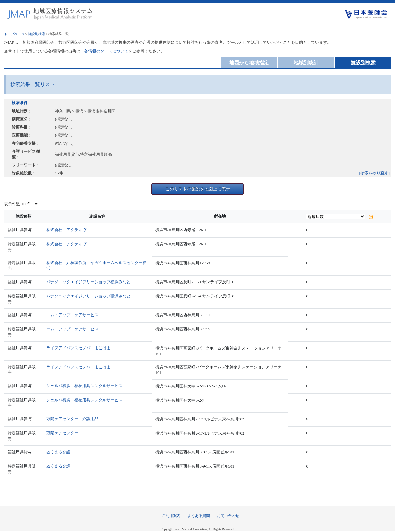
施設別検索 (37, 34)
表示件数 (12, 204)
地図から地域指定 (249, 63)
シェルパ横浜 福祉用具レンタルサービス (84, 386)
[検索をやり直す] (375, 173)
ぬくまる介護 (58, 452)
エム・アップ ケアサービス (72, 315)
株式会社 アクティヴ (66, 230)
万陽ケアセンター (62, 433)
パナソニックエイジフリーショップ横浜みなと (88, 282)
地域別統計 (306, 63)
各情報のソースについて (106, 51)
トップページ (14, 34)
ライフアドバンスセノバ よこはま (78, 348)
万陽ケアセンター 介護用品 (72, 419)
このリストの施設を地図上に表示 (198, 189)
